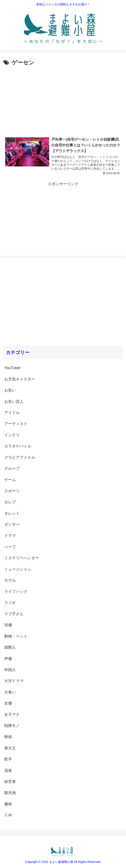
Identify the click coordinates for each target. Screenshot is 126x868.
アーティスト (16, 424)
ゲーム (10, 480)
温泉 (8, 770)
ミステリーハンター (22, 558)
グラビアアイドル (20, 457)
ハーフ (10, 547)
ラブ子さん (14, 614)
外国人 (10, 670)
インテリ (12, 435)
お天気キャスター (20, 379)
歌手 (8, 759)
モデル (10, 580)
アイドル (12, 413)
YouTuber (13, 368)
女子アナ (12, 715)
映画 (8, 737)
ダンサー (12, 524)
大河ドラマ (14, 681)
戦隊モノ (12, 726)
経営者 (10, 782)
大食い (10, 692)
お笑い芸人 (14, 402)
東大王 (10, 748)
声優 (8, 659)
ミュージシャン (18, 569)
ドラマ (10, 536)
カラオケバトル (18, 446)
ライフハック (16, 591)
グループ (12, 469)
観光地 (10, 793)
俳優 (8, 625)
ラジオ (10, 603)
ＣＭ (8, 815)
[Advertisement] (63, 99)
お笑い (10, 390)
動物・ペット (16, 636)
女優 (8, 703)
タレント (12, 513)
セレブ (10, 502)
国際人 (10, 647)
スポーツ (12, 491)
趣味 (8, 804)
